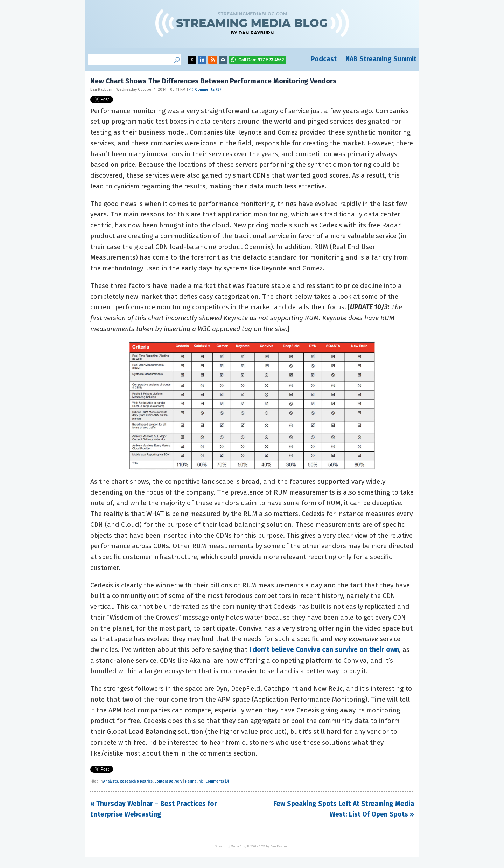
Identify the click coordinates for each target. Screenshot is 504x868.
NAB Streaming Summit (381, 59)
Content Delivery (168, 781)
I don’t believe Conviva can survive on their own (324, 650)
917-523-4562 (261, 60)
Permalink (194, 781)
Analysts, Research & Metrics (128, 781)
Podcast (324, 59)
